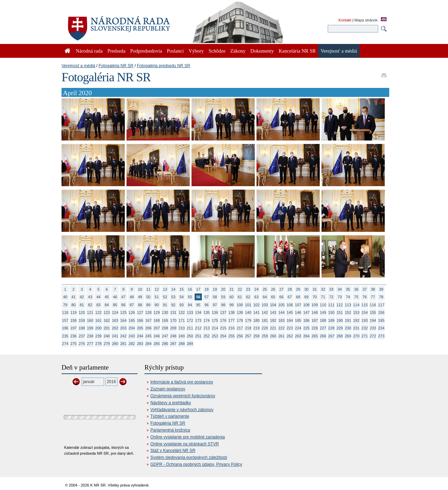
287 (173, 344)
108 (306, 305)
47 (123, 297)
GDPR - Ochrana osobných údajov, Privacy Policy (196, 464)
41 (73, 297)
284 (148, 344)
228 (331, 328)
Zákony (238, 51)
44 (99, 297)
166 (140, 320)
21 (232, 289)
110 (323, 305)
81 (82, 305)
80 (73, 305)
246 (157, 336)
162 (107, 320)
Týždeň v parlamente (170, 416)
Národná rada (89, 51)
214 (215, 328)
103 (265, 305)
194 (373, 320)
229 (339, 328)
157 (65, 320)
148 (315, 312)
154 (365, 312)
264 (306, 336)
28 (290, 289)
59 (223, 297)
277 (90, 344)
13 (165, 289)
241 (115, 336)
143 (273, 312)
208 (165, 328)
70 (315, 297)
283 (140, 344)
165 (132, 320)
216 (232, 328)
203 (123, 328)
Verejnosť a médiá (78, 66)
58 (215, 297)
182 (273, 320)
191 (348, 320)
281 (123, 344)
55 (190, 297)
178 (240, 320)
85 (115, 305)
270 (356, 336)
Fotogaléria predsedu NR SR (164, 66)
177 (232, 320)
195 (381, 320)
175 (215, 320)
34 (339, 289)
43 (90, 297)
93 (181, 305)
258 (256, 336)
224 (298, 328)
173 (198, 320)
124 (115, 312)
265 (315, 336)
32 (323, 289)
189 (331, 320)
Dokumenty (262, 51)
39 (381, 289)
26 (273, 289)
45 (107, 297)
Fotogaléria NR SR (116, 66)
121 (90, 312)
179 (248, 320)
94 (190, 305)
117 (381, 305)
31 (315, 289)
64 (265, 297)
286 (165, 344)
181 (265, 320)
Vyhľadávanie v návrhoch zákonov (182, 410)
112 (339, 305)
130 (165, 312)
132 (181, 312)
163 (115, 320)
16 (190, 289)
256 (240, 336)
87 (132, 305)
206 (148, 328)
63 (256, 297)
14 (173, 289)
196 (65, 328)
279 (107, 344)
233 (373, 328)
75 (356, 297)
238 (90, 336)
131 (173, 312)
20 (223, 289)
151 (339, 312)
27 (281, 289)
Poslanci (175, 51)
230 (348, 328)
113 (348, 305)
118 (65, 312)
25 (265, 289)
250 (190, 336)
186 (306, 320)
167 (148, 320)
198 (82, 328)
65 (273, 297)
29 (298, 289)
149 (323, 312)
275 (73, 344)
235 (65, 336)
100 (240, 305)
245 (148, 336)
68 (298, 297)
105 (281, 305)
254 (223, 336)
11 (148, 289)
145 (290, 312)
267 (331, 336)
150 (331, 312)
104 (273, 305)
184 (290, 320)
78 (381, 297)
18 (206, 289)
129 (157, 312)
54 (181, 297)
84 (107, 305)
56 (198, 297)
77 (373, 297)
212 (198, 328)
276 (82, 344)
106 (290, 305)
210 (181, 328)
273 (381, 336)
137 (223, 312)
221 (273, 328)
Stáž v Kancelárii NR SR (173, 451)
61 (240, 297)
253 (215, 336)
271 (365, 336)
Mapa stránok (366, 20)
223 (290, 328)
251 (198, 336)
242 (123, 336)
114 (356, 305)
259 (265, 336)
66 (281, 297)
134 (198, 312)
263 (298, 336)
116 (373, 305)
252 (206, 336)
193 (365, 320)
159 (82, 320)
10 (140, 289)
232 (365, 328)
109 (315, 305)
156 (381, 312)
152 (348, 312)
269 (348, 336)
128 (148, 312)
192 (356, 320)
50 (148, 297)
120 (82, 312)
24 (256, 289)
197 (73, 328)
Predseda (116, 51)
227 (323, 328)
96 (206, 305)
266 (323, 336)
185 (298, 320)
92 (173, 305)
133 (190, 312)
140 (248, 312)
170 (173, 320)
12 (157, 289)
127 (140, 312)
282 (132, 344)
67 (290, 297)
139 (240, 312)
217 (240, 328)
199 (90, 328)
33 (331, 289)
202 (115, 328)
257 (248, 336)
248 (173, 336)
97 (215, 305)
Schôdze (217, 51)
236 (73, 336)
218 (248, 328)
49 (140, 297)
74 (348, 297)
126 (132, 312)
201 (107, 328)
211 (190, 328)
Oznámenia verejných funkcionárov (183, 396)
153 (356, 312)
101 (248, 305)
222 (281, 328)
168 (157, 320)
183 (281, 320)
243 (132, 336)
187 (315, 320)
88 (140, 305)
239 (99, 336)
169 (165, 320)
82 (90, 305)
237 (82, 336)
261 (281, 336)
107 (298, 305)
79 (65, 305)
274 (65, 344)
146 (298, 312)
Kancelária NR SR (297, 51)
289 (190, 344)
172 (190, 320)
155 (373, 312)
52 (165, 297)
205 (140, 328)
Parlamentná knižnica (170, 430)
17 (198, 289)
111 (331, 305)
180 (256, 320)
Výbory (196, 51)
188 (323, 320)
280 (115, 344)
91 (165, 305)
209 (173, 328)
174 (206, 320)
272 (373, 336)
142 (265, 312)
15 (181, 289)
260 (273, 336)
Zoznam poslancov (168, 389)
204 (132, 328)
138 (232, 312)
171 (181, 320)
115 (365, 305)
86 (123, 305)
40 (65, 297)
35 (348, 289)
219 (256, 328)
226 (315, 328)
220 (265, 328)
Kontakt (345, 20)
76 (365, 297)
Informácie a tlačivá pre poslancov (182, 382)
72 (331, 297)
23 (248, 289)
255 (232, 336)
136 (215, 312)
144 (281, 312)
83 (99, 305)
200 (99, 328)
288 (181, 344)
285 (157, 344)
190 (339, 320)
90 (157, 305)
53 (173, 297)
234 (381, 328)
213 (206, 328)
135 (206, 312)
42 (82, 297)
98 (223, 305)
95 (198, 305)
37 (365, 289)
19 (215, 289)
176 (223, 320)
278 (99, 344)
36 (356, 289)
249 (181, 336)
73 (339, 297)
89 (148, 305)
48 (132, 297)
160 (90, 320)
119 (73, 312)
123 (107, 312)
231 (356, 328)
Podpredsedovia (146, 51)
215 (223, 328)
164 (123, 320)
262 (290, 336)
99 (232, 305)
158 (73, 320)
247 (165, 336)
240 (107, 336)
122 (99, 312)
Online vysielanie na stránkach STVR (185, 444)
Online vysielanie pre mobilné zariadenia (188, 437)
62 (248, 297)
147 (306, 312)
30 (306, 289)
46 (115, 297)
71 (323, 297)
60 (232, 297)
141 (256, 312)
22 (240, 289)
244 (140, 336)
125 (123, 312)
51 (157, 297)
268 (339, 336)
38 (373, 289)
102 (256, 305)
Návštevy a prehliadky (171, 403)
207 (157, 328)
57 (206, 297)
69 (306, 297)
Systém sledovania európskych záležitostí (189, 457)
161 (99, 320)
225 (306, 328)
